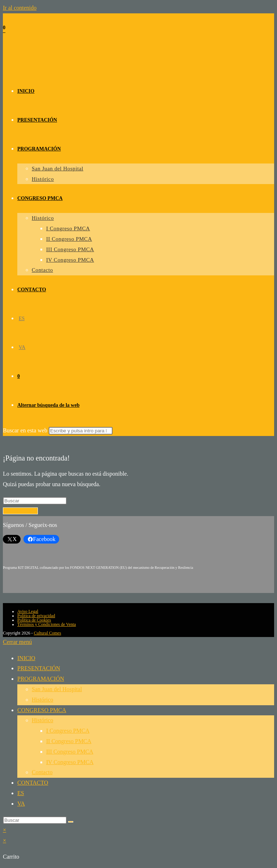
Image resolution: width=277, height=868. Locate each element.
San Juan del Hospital (57, 689)
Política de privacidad (36, 616)
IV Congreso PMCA (70, 762)
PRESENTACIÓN (39, 668)
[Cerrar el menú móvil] (17, 642)
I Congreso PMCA (68, 731)
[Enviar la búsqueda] (81, 431)
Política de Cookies (34, 620)
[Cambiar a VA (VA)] (22, 347)
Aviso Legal (28, 611)
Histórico (43, 700)
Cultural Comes (48, 633)
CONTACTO (33, 783)
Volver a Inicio (20, 511)
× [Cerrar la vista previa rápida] (5, 830)
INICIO (26, 658)
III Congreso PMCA (70, 752)
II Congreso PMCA (69, 741)
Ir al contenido (20, 8)
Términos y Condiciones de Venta (47, 624)
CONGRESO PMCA (42, 710)
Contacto (42, 772)
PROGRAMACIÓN (41, 679)
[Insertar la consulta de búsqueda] (35, 501)
